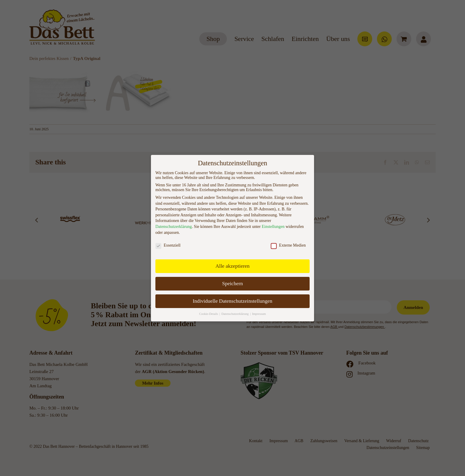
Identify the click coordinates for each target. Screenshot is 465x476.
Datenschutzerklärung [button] (235, 314)
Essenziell (168, 245)
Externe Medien (288, 245)
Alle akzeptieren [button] (232, 266)
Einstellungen (273, 227)
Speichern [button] (232, 283)
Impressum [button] (259, 314)
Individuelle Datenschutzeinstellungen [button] (233, 301)
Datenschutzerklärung (174, 227)
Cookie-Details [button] (209, 314)
